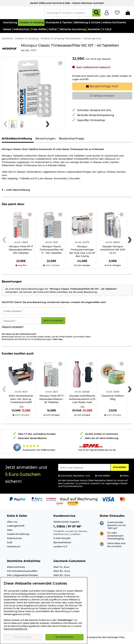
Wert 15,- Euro (61, 568)
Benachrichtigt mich (102, 88)
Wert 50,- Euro (62, 577)
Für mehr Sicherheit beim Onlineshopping (116, 537)
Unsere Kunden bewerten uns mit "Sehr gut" (117, 527)
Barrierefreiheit (62, 544)
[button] (10, 24)
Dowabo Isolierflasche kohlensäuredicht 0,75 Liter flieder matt (82, 401)
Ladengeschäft (16, 527)
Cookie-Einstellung (18, 536)
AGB (10, 544)
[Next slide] (48, 126)
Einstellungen (23, 637)
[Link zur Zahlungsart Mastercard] (123, 501)
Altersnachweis (16, 568)
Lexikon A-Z (60, 548)
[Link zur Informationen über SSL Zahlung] (102, 546)
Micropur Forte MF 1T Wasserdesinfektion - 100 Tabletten (21, 251)
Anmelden (121, 469)
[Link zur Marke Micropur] (10, 50)
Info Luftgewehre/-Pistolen (23, 577)
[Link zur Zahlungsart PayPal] (17, 501)
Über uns (12, 523)
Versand (106, 61)
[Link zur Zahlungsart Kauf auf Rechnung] (79, 501)
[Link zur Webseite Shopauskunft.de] (102, 524)
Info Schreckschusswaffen (22, 573)
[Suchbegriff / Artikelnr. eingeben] (69, 14)
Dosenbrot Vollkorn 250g (113, 399)
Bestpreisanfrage (72, 140)
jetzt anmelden (53, 322)
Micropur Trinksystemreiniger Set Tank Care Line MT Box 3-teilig (82, 253)
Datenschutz (14, 540)
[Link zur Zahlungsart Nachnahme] (73, 505)
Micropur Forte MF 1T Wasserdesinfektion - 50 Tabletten (52, 401)
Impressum (14, 548)
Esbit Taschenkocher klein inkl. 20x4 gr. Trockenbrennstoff (21, 401)
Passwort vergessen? (13, 328)
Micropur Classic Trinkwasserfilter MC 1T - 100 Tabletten (52, 251)
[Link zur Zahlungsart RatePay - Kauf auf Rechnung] (51, 501)
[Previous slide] (5, 126)
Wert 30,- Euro (62, 573)
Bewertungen (45, 140)
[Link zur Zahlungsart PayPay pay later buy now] (37, 501)
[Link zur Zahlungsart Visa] (108, 501)
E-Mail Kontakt (62, 540)
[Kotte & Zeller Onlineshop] (21, 13)
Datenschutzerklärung (15, 629)
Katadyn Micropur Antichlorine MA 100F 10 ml (113, 251)
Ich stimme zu (64, 637)
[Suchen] (96, 14)
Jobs (10, 531)
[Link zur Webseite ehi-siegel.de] (102, 535)
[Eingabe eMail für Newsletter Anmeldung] (84, 469)
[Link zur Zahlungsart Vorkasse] (60, 505)
